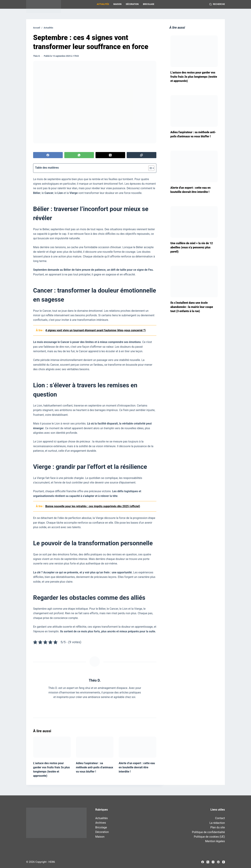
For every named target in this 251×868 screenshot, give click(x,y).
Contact (220, 818)
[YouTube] (224, 862)
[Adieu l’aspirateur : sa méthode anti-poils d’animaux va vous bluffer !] (95, 747)
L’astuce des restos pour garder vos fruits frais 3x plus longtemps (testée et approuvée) (194, 77)
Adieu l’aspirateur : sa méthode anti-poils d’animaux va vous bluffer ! (95, 767)
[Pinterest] (218, 862)
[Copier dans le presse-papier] (142, 155)
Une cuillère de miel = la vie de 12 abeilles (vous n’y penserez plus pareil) (192, 247)
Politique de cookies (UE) (209, 837)
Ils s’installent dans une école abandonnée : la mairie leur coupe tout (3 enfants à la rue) (192, 307)
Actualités (103, 4)
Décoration (132, 4)
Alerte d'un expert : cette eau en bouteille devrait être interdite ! (191, 190)
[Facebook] (48, 155)
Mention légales (215, 841)
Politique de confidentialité (208, 832)
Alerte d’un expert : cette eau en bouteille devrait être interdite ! (137, 767)
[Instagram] (213, 862)
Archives (101, 823)
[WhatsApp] (79, 155)
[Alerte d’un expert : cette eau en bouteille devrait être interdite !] (138, 747)
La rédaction (217, 823)
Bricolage (149, 4)
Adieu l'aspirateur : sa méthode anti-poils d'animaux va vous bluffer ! (193, 134)
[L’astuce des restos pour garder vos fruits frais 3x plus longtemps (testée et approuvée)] (52, 747)
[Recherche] (217, 4)
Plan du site (218, 827)
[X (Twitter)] (110, 155)
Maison (117, 4)
